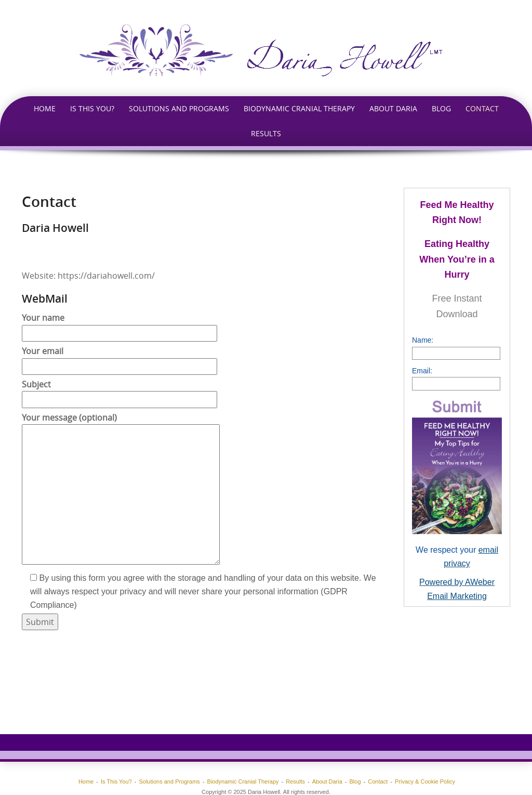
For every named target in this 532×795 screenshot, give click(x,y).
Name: (423, 340)
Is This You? (92, 108)
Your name (119, 325)
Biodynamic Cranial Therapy (299, 108)
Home (45, 108)
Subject (119, 392)
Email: (422, 371)
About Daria (393, 108)
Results (266, 133)
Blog (441, 108)
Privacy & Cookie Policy (425, 781)
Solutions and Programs (179, 108)
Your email (119, 359)
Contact (482, 108)
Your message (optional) (121, 490)
